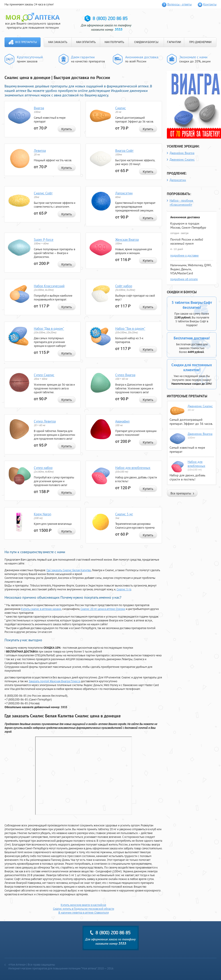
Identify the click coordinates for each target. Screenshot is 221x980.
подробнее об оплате (184, 279)
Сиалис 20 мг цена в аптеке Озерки (103, 609)
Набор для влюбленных (133, 468)
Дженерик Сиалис (182, 159)
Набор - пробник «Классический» (181, 202)
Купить (67, 129)
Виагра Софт (124, 151)
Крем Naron (43, 514)
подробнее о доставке (184, 256)
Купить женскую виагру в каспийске (83, 905)
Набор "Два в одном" (49, 329)
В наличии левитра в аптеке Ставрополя (84, 913)
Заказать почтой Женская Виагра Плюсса (54, 681)
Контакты (210, 4)
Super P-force (44, 240)
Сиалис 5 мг (124, 514)
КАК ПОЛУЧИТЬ (114, 42)
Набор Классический (49, 286)
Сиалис (121, 108)
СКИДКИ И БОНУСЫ (146, 42)
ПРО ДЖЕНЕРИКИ (200, 42)
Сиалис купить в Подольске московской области (84, 909)
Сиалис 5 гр (124, 589)
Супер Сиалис (44, 375)
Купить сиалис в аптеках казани (41, 609)
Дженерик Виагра (182, 153)
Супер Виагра (125, 375)
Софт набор (124, 286)
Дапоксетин (124, 193)
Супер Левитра (45, 421)
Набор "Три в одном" (130, 329)
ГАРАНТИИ (174, 42)
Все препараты (26, 42)
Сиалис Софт (43, 193)
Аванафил (122, 421)
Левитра (40, 151)
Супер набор (43, 468)
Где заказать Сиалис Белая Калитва (69, 570)
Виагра (39, 108)
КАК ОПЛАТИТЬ (86, 42)
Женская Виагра (127, 240)
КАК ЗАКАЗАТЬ (58, 42)
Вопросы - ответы (180, 4)
